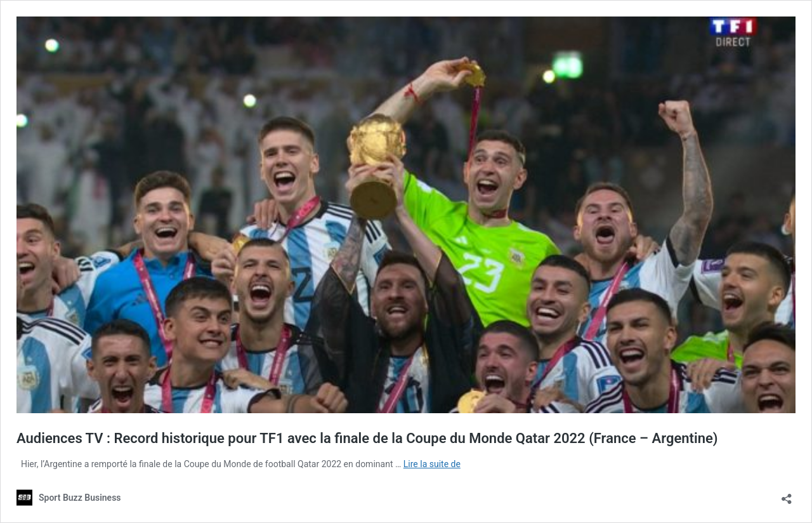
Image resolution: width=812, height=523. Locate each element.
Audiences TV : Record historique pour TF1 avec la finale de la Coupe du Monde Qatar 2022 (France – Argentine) (367, 438)
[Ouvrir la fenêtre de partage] (787, 495)
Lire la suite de (432, 464)
